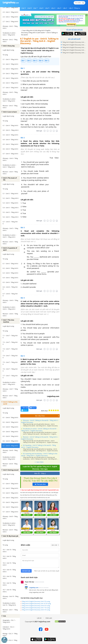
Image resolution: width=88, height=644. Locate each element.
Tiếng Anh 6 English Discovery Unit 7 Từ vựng (36, 608)
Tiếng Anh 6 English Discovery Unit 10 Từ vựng (36, 603)
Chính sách (49, 618)
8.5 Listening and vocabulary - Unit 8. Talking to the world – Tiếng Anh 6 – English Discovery (39, 455)
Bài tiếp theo (47, 416)
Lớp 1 (71, 8)
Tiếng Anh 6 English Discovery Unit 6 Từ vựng (36, 610)
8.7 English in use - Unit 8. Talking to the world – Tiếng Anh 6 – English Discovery (39, 41)
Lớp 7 (35, 8)
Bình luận (25, 408)
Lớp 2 (65, 8)
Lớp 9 (24, 8)
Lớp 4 (53, 8)
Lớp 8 (29, 8)
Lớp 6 (41, 8)
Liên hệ (39, 618)
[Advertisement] (74, 67)
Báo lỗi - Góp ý (40, 473)
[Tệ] (48, 131)
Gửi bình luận (26, 571)
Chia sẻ (33, 408)
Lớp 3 (59, 8)
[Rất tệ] (45, 131)
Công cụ (77, 8)
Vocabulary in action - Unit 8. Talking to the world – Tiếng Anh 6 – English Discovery (39, 430)
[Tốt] (54, 131)
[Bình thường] (51, 131)
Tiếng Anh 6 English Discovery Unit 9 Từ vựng (36, 601)
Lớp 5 (47, 8)
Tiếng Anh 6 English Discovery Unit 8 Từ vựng (36, 606)
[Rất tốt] (57, 131)
